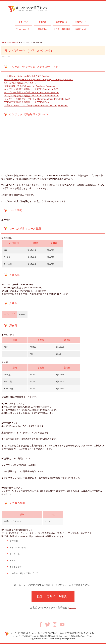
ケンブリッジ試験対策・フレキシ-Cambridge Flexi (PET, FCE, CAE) (37, 99)
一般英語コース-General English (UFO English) (27, 76)
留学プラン (23, 22)
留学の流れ (42, 29)
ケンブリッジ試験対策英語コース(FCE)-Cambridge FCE (31, 89)
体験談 (13, 560)
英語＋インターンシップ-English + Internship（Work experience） (36, 105)
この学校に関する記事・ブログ (24, 573)
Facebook (41, 624)
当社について (81, 29)
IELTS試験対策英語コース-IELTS (20, 83)
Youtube (62, 624)
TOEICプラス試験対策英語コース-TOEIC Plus (26, 102)
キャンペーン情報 (18, 547)
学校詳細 (14, 541)
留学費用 (42, 22)
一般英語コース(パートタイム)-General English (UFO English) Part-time (39, 79)
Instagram (55, 624)
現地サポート (81, 22)
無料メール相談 (57, 596)
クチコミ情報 (16, 567)
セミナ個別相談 (62, 29)
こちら (72, 608)
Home (4, 42)
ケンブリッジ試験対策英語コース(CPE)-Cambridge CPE (31, 96)
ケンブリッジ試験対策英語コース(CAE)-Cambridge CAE (31, 92)
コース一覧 (15, 554)
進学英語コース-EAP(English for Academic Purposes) (30, 86)
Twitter (48, 625)
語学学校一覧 (62, 22)
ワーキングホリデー (23, 29)
